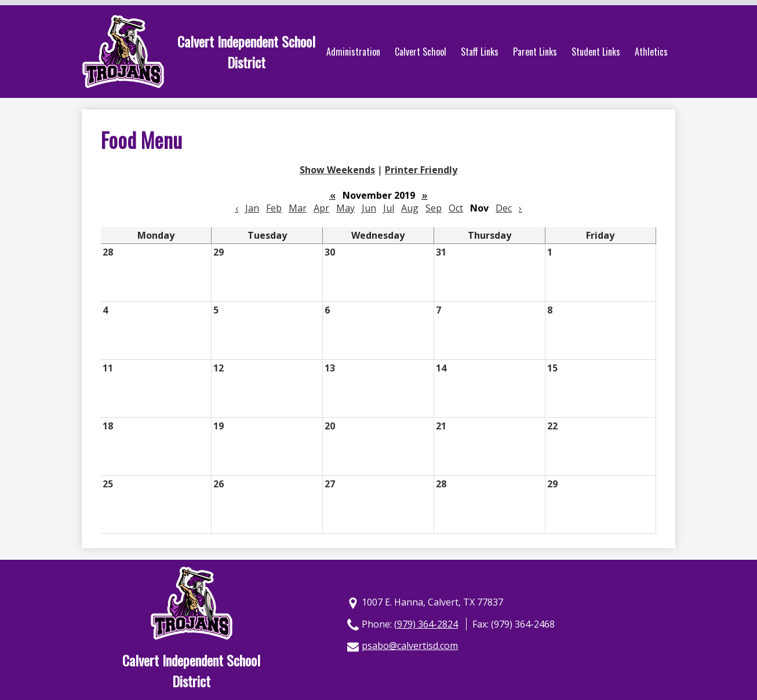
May (345, 208)
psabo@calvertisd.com (410, 646)
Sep (434, 208)
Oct (456, 208)
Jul (389, 208)
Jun (369, 208)
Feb (274, 208)
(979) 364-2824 (426, 624)
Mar (298, 208)
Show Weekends (337, 170)
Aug (410, 208)
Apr (321, 208)
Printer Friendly (421, 170)
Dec (504, 208)
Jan (252, 208)
